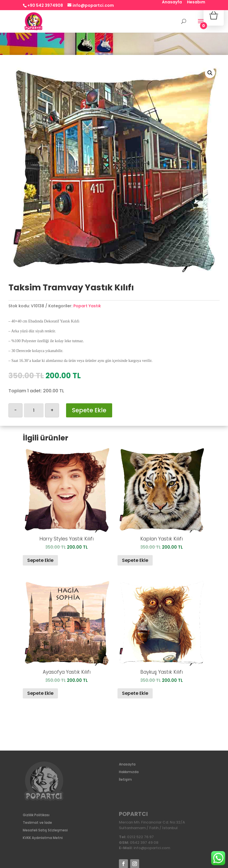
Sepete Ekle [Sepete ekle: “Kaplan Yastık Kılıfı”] (135, 560)
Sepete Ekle (89, 410)
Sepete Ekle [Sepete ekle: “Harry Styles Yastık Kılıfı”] (40, 560)
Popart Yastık (87, 306)
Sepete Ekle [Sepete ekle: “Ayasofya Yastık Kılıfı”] (40, 693)
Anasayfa (172, 2)
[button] (210, 73)
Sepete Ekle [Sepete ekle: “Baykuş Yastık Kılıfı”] (135, 693)
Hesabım (196, 2)
